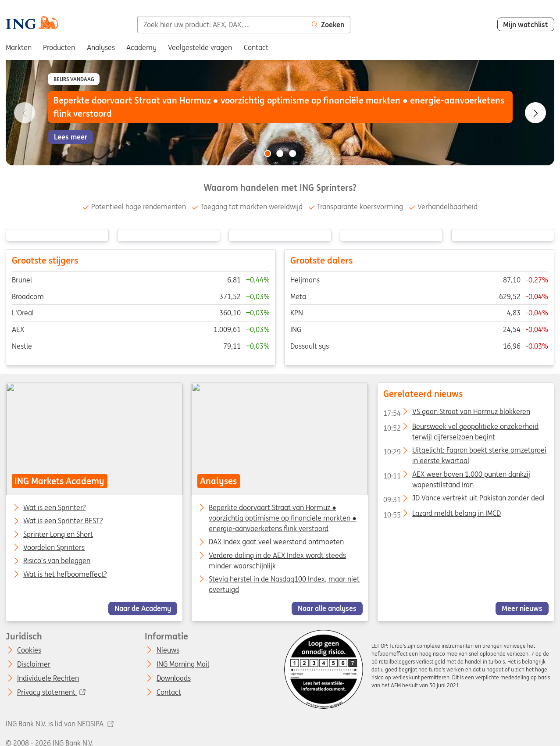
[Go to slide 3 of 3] (292, 153)
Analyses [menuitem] (101, 47)
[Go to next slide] (535, 113)
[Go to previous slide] (25, 113)
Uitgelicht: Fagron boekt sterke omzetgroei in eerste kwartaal (465, 452)
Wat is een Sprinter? (54, 508)
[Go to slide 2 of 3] (280, 153)
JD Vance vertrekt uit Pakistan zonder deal (464, 500)
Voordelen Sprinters (54, 548)
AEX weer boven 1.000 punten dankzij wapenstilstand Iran (457, 476)
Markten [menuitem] (19, 47)
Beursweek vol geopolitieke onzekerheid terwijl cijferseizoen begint (461, 428)
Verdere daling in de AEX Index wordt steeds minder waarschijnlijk (277, 560)
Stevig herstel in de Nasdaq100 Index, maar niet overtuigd (284, 584)
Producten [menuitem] (59, 47)
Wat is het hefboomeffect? (65, 575)
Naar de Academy (143, 609)
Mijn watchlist (526, 25)
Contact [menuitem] (256, 47)
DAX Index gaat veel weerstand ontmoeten (276, 542)
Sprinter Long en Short (58, 535)
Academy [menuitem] (141, 47)
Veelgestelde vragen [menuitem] (200, 47)
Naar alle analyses (327, 609)
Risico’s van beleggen (57, 561)
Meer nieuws (522, 609)
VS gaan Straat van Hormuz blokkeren (457, 413)
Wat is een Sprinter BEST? (63, 521)
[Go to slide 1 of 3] (268, 153)
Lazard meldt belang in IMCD (442, 515)
